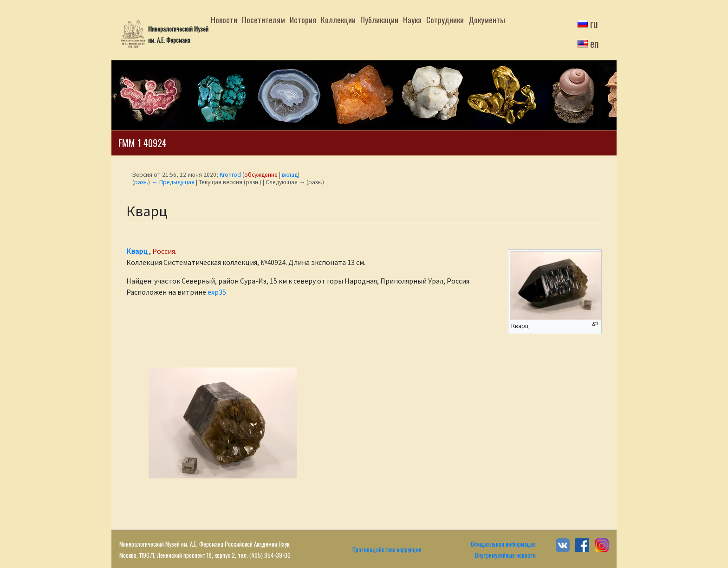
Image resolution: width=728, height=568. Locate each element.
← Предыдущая (173, 182)
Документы (487, 19)
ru (594, 23)
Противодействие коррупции (387, 550)
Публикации (379, 19)
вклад (290, 175)
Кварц (137, 251)
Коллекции (338, 19)
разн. (141, 182)
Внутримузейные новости (505, 555)
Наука (412, 19)
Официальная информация (503, 544)
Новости (224, 19)
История (303, 19)
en (594, 43)
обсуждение (261, 175)
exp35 (217, 292)
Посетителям (263, 19)
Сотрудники (445, 19)
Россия (164, 251)
